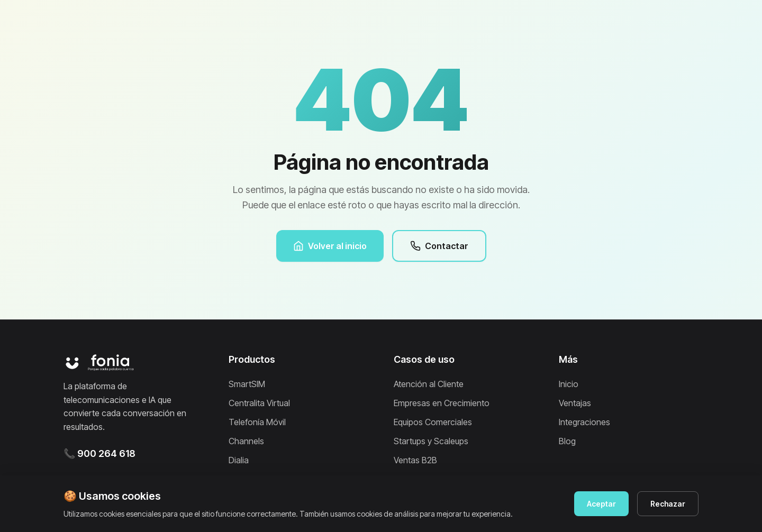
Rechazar (668, 504)
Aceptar (601, 504)
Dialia (239, 460)
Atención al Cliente (429, 384)
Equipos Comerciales (433, 422)
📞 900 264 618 (99, 453)
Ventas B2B (415, 460)
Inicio (569, 384)
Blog (567, 441)
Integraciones (584, 422)
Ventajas (575, 403)
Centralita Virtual (259, 403)
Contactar (439, 246)
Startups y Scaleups (431, 441)
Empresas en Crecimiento (442, 403)
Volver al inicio (330, 246)
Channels (246, 441)
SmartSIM (247, 384)
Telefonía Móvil (257, 422)
